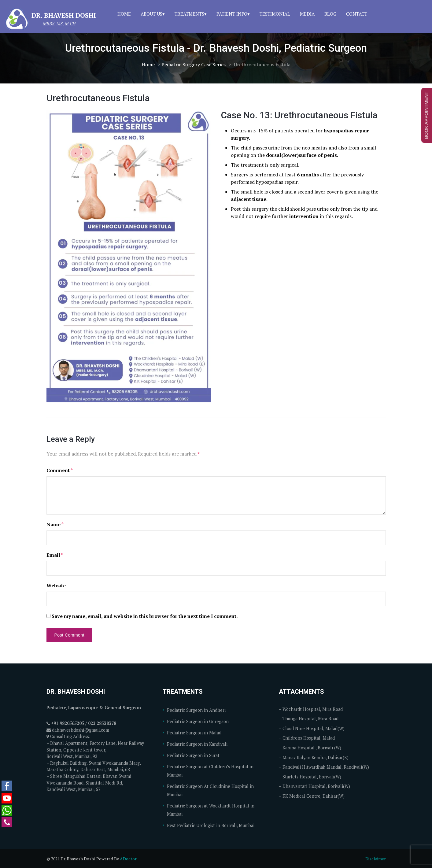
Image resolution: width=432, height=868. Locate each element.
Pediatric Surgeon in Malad (194, 733)
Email (55, 555)
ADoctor (128, 859)
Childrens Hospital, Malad (309, 738)
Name (55, 524)
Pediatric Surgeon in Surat (193, 755)
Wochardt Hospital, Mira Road (313, 709)
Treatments (189, 14)
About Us (151, 14)
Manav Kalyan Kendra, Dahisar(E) (316, 757)
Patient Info (232, 14)
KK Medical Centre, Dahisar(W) (314, 796)
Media (307, 14)
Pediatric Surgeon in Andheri (196, 710)
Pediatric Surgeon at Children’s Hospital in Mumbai (210, 771)
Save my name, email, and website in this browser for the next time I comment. (145, 616)
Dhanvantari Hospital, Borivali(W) (316, 786)
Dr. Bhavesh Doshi (64, 15)
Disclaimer (376, 859)
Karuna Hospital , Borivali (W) (312, 748)
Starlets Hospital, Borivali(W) (312, 777)
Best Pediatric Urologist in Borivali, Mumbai (211, 825)
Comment (60, 470)
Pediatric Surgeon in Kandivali (197, 744)
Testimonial (275, 14)
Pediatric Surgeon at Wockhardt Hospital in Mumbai (211, 810)
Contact (357, 14)
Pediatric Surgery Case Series (194, 65)
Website (56, 585)
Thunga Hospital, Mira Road (310, 719)
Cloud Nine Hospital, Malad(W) (314, 728)
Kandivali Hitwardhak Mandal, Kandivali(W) (326, 767)
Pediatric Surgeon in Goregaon (198, 721)
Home (124, 14)
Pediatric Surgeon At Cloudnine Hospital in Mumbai (210, 790)
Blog (330, 14)
